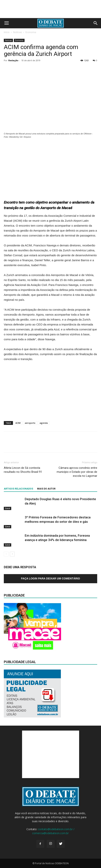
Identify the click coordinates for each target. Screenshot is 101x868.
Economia (31, 32)
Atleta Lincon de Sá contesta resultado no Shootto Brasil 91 (23, 470)
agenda (44, 423)
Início (7, 32)
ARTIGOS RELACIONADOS (18, 489)
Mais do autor (46, 489)
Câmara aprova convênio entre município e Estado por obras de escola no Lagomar (77, 472)
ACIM (18, 423)
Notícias (17, 32)
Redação (13, 60)
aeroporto (30, 423)
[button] (96, 23)
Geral (8, 508)
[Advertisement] (51, 167)
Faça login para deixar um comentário (51, 578)
